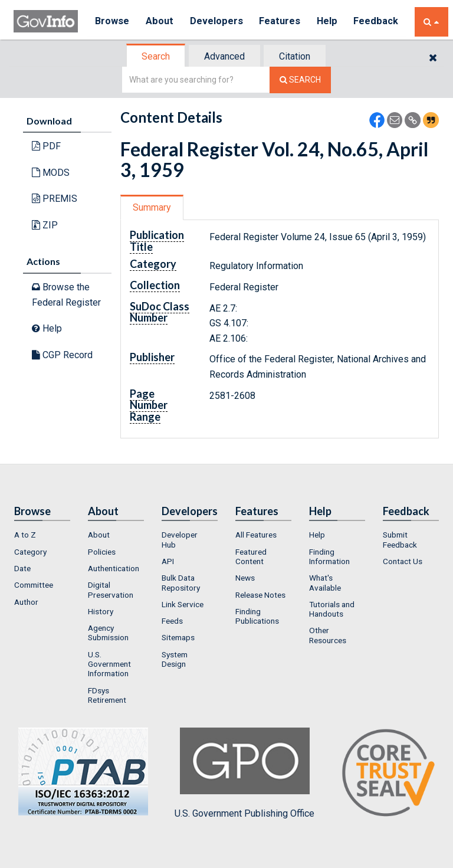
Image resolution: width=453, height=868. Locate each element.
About (161, 22)
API (168, 561)
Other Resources (328, 635)
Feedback (380, 22)
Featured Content (251, 556)
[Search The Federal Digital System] (300, 80)
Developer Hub (180, 539)
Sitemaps (178, 637)
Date (22, 568)
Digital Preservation (111, 589)
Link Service (183, 604)
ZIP (45, 225)
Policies (102, 552)
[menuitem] (42, 535)
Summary (152, 207)
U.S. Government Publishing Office (244, 773)
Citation (295, 56)
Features (282, 22)
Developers (218, 22)
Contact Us (403, 561)
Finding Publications (257, 616)
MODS (51, 173)
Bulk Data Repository (181, 582)
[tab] (156, 56)
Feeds (172, 621)
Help (330, 22)
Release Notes (260, 595)
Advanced (224, 56)
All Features (256, 535)
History (101, 611)
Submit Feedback (400, 539)
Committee (34, 585)
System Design (175, 659)
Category (30, 552)
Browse (113, 22)
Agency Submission (108, 633)
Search (156, 56)
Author (26, 602)
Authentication (114, 568)
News (245, 578)
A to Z (25, 535)
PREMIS (55, 199)
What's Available (325, 582)
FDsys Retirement (107, 695)
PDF (46, 146)
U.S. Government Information (109, 664)
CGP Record (62, 355)
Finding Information (329, 556)
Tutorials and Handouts (332, 609)
